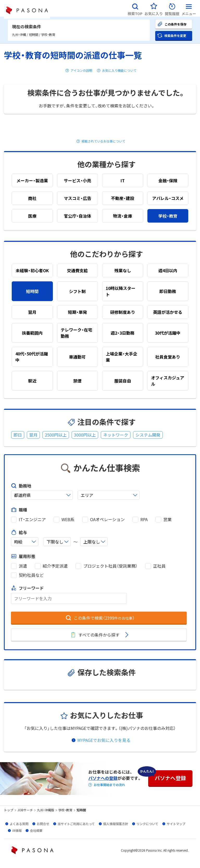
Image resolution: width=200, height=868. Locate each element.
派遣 (23, 566)
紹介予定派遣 (55, 566)
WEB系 (68, 519)
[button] (135, 8)
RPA (144, 519)
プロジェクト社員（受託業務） (110, 566)
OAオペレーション (107, 519)
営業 (167, 519)
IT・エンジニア (32, 519)
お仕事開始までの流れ (109, 785)
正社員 (159, 566)
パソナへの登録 (103, 778)
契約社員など (31, 575)
